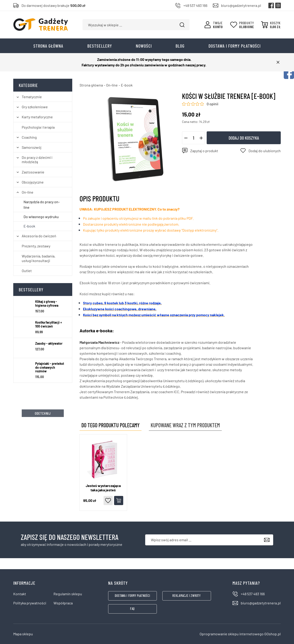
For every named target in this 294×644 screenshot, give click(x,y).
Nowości (144, 46)
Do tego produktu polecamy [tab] (111, 425)
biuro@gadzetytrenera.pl (241, 5)
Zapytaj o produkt (204, 151)
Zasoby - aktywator (49, 344)
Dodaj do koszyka (244, 138)
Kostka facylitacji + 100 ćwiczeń (49, 324)
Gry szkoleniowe (35, 107)
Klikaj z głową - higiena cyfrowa (47, 304)
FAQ (132, 609)
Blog (180, 46)
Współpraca (63, 603)
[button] (186, 138)
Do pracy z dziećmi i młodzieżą (37, 160)
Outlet (27, 271)
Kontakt (20, 594)
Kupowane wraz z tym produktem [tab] (185, 425)
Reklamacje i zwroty (186, 596)
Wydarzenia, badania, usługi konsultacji (39, 258)
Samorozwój (32, 147)
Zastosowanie (33, 172)
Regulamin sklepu (68, 594)
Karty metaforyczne (37, 117)
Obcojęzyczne (33, 182)
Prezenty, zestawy (36, 246)
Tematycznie (32, 97)
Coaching (29, 137)
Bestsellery (100, 46)
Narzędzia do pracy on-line (42, 204)
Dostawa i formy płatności (235, 46)
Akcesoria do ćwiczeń (39, 236)
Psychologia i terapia (38, 127)
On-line (28, 192)
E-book (29, 226)
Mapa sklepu (23, 634)
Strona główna (48, 46)
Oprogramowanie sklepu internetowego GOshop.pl (240, 634)
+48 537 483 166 (195, 5)
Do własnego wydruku (41, 217)
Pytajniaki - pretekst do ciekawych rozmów (50, 368)
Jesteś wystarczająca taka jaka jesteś (103, 488)
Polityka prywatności (30, 603)
